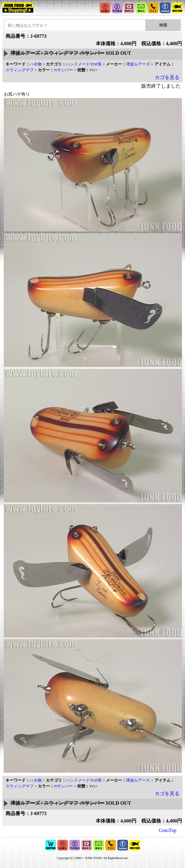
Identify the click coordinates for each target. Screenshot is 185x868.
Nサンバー (63, 70)
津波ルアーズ (138, 64)
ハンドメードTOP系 (84, 64)
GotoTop (168, 830)
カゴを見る (167, 77)
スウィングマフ (20, 70)
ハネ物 (36, 64)
